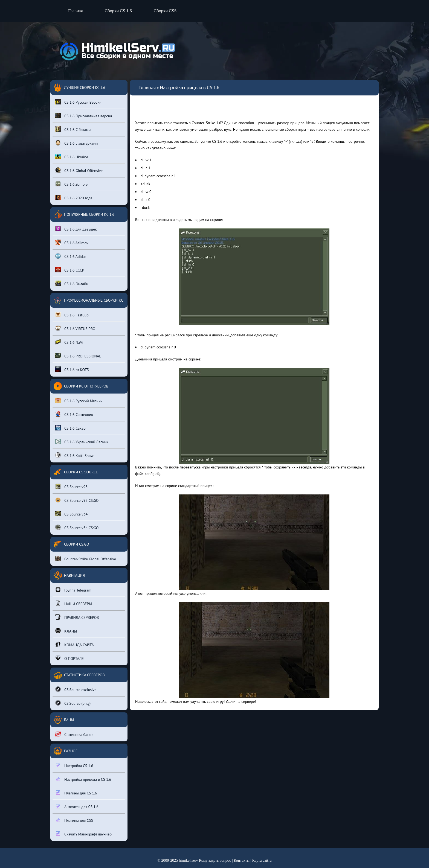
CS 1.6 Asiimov (72, 242)
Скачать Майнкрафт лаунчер (83, 834)
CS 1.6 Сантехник (74, 414)
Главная (76, 11)
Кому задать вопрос (215, 860)
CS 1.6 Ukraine (72, 157)
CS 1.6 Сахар (70, 428)
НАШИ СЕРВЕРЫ (74, 603)
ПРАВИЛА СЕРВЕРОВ (77, 617)
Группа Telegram (73, 590)
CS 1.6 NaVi (69, 342)
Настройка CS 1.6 (74, 765)
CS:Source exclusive (76, 689)
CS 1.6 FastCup (72, 315)
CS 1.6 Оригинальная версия (84, 116)
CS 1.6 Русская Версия (78, 102)
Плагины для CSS (74, 820)
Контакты (242, 860)
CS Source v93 (71, 486)
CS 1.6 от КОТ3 (72, 369)
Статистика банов (74, 734)
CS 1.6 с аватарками (77, 143)
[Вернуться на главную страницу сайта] (116, 51)
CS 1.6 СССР (70, 270)
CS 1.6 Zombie (71, 184)
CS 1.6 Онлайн (72, 283)
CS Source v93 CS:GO (77, 500)
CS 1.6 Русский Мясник (79, 400)
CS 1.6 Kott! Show (74, 455)
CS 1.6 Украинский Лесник (82, 442)
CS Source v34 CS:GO (77, 527)
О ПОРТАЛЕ (69, 658)
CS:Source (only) (73, 703)
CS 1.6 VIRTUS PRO (75, 328)
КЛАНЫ (66, 631)
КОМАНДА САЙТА (75, 644)
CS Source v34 (71, 514)
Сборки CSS (165, 11)
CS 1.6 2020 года (74, 198)
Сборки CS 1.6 (118, 11)
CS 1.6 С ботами (73, 129)
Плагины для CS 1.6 (76, 793)
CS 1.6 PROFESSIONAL (78, 356)
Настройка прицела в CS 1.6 (83, 779)
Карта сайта (262, 860)
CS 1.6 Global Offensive (79, 170)
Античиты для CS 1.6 (77, 806)
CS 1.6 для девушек (76, 229)
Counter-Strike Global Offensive (86, 559)
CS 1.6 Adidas (71, 256)
